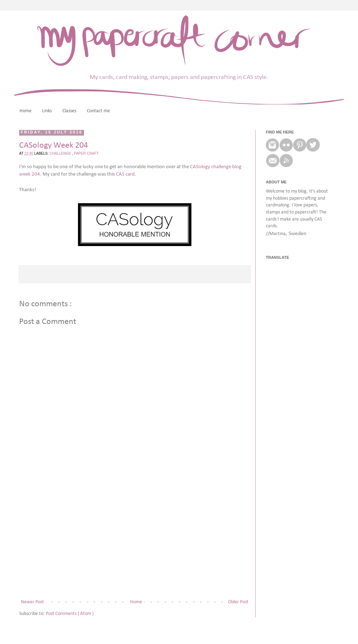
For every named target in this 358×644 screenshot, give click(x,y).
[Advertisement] (135, 539)
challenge (61, 153)
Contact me (98, 111)
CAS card (125, 174)
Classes (69, 111)
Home (26, 111)
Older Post (238, 602)
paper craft (86, 153)
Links (47, 111)
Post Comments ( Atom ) (70, 614)
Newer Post (32, 602)
